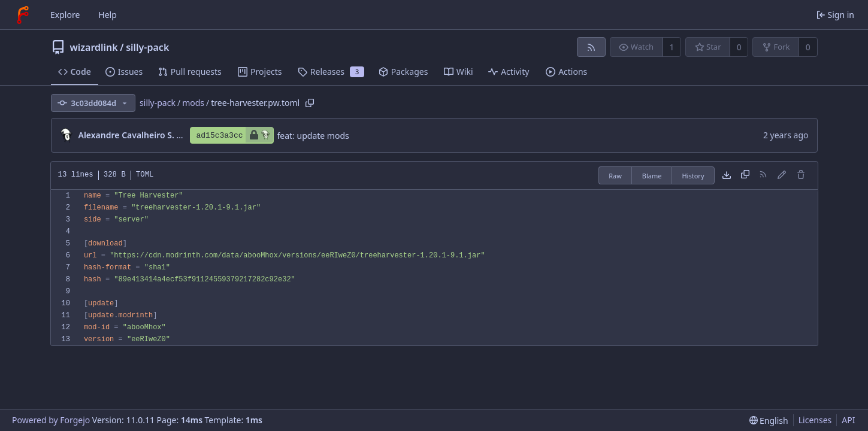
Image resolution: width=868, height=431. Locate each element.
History (693, 176)
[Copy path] (310, 103)
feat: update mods (313, 136)
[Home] (23, 15)
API (848, 420)
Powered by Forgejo (51, 420)
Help (108, 15)
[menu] (769, 421)
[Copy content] (745, 175)
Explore (65, 15)
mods (193, 103)
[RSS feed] (591, 47)
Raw (615, 176)
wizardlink (94, 47)
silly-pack (147, 47)
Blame (652, 176)
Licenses (815, 420)
